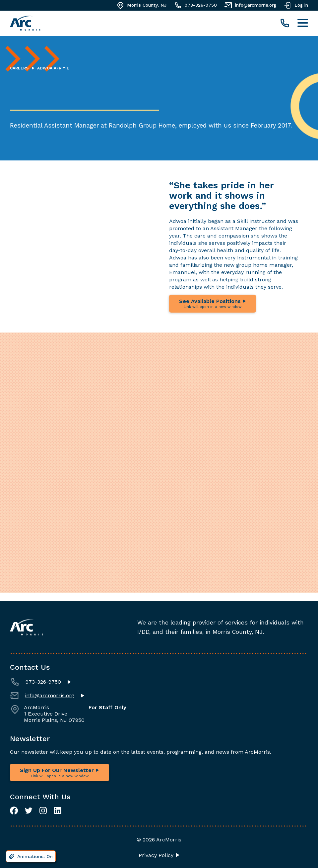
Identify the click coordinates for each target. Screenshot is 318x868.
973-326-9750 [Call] (195, 5)
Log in (295, 5)
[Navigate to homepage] (25, 24)
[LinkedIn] (58, 811)
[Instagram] (43, 811)
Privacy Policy (156, 855)
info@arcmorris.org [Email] (250, 5)
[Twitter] (29, 811)
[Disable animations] (31, 856)
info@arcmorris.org (42, 696)
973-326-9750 (35, 682)
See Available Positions (213, 304)
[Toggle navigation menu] (303, 23)
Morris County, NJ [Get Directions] (141, 5)
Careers (19, 68)
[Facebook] (14, 811)
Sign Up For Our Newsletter (60, 773)
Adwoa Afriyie (53, 68)
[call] (285, 23)
